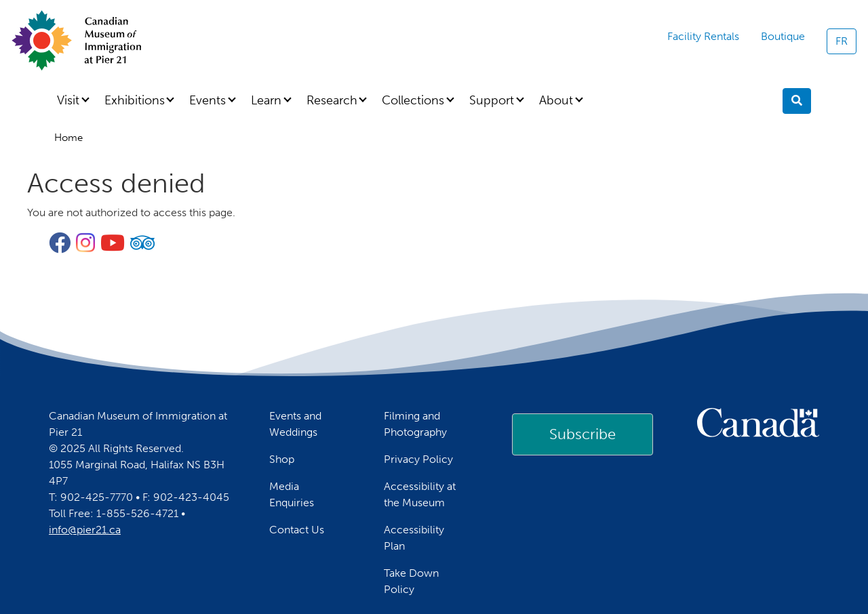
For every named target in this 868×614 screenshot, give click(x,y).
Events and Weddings (295, 424)
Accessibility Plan (414, 538)
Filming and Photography (415, 424)
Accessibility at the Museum (420, 494)
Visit (68, 100)
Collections (413, 100)
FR (842, 41)
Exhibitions (135, 100)
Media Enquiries (292, 494)
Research (332, 100)
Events (208, 100)
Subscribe (583, 434)
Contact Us (297, 530)
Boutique (783, 36)
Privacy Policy (418, 459)
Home (68, 138)
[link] (583, 434)
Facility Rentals (703, 36)
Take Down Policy (411, 581)
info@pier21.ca (85, 530)
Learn (266, 100)
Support (492, 100)
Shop (282, 459)
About (556, 100)
